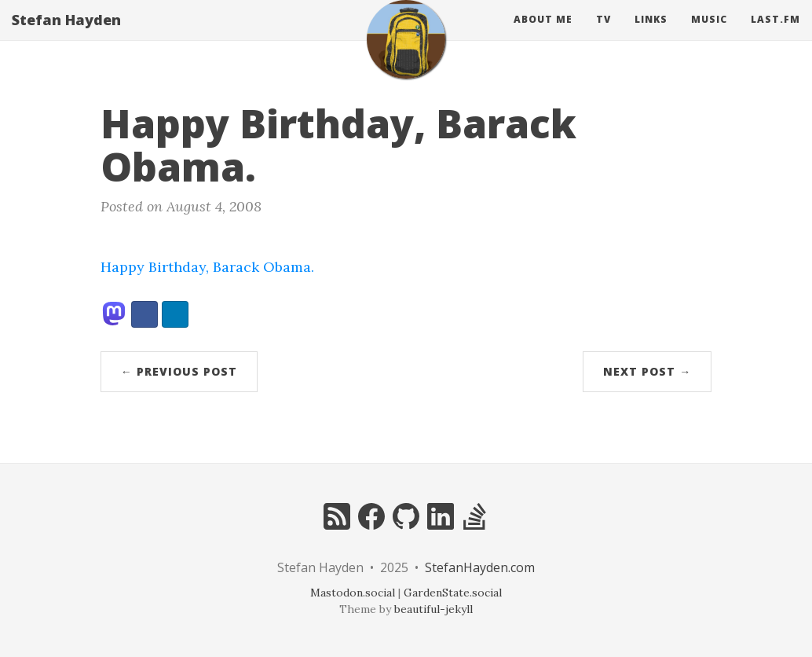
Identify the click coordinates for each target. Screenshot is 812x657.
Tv (604, 35)
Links (651, 35)
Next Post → (647, 371)
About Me (543, 35)
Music (709, 35)
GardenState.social (453, 593)
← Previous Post (179, 371)
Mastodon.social (353, 593)
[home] (406, 55)
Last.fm (775, 35)
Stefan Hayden (66, 35)
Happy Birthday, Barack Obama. (207, 267)
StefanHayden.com (480, 567)
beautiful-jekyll (433, 609)
